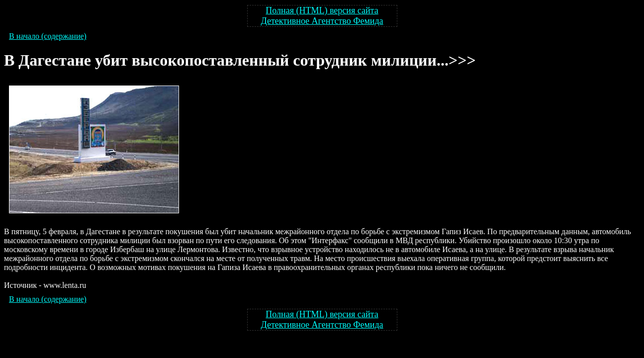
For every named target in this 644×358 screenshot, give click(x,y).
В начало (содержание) (48, 36)
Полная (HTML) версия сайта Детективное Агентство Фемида (322, 16)
